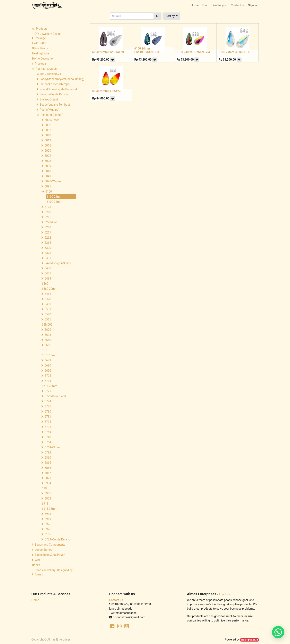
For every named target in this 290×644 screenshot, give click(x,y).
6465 (48, 294)
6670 (45, 350)
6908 (48, 499)
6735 (48, 427)
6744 (48, 432)
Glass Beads (40, 48)
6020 (48, 151)
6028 (48, 161)
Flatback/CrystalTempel (55, 84)
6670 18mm (50, 355)
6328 (48, 253)
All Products (40, 29)
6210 (48, 212)
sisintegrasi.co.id (249, 640)
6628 (48, 335)
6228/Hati (51, 222)
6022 (48, 156)
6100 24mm (55, 197)
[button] (172, 16)
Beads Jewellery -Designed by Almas (54, 572)
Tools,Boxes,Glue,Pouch (50, 555)
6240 (48, 227)
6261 (48, 232)
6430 (48, 268)
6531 (48, 309)
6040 (48, 171)
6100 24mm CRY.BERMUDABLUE (147, 50)
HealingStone (41, 53)
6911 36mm (50, 509)
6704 (48, 376)
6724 (48, 401)
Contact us (116, 600)
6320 (48, 248)
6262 (48, 238)
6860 (48, 458)
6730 (48, 412)
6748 (48, 437)
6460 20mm (50, 289)
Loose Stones (43, 550)
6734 (48, 422)
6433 (48, 279)
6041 (48, 176)
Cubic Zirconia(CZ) (49, 74)
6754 (48, 442)
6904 (48, 483)
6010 (48, 135)
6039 (48, 166)
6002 (48, 125)
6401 (48, 258)
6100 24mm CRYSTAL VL (108, 52)
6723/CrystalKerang (57, 539)
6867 (48, 473)
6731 (48, 417)
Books (36, 565)
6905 (45, 488)
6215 (48, 217)
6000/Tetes (52, 120)
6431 (48, 273)
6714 (48, 381)
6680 (48, 365)
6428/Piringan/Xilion (58, 263)
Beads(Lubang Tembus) (55, 105)
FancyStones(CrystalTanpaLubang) (58, 79)
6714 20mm (50, 386)
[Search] (157, 16)
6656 (48, 345)
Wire (38, 560)
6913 (48, 514)
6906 (48, 493)
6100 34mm (55, 202)
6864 (48, 463)
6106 (48, 534)
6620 (48, 330)
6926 (48, 529)
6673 (48, 360)
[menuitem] (195, 5)
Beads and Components (50, 545)
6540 (48, 314)
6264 (48, 243)
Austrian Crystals (46, 69)
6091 (48, 186)
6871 (48, 478)
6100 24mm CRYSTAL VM (193, 52)
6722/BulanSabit (55, 396)
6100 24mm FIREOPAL (107, 91)
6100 (49, 192)
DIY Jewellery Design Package (48, 36)
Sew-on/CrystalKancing (55, 94)
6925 (48, 524)
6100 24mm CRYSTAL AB (235, 52)
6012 (48, 140)
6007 (48, 130)
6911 (45, 504)
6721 (48, 391)
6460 (45, 284)
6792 (48, 452)
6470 (48, 299)
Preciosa (40, 64)
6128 (48, 207)
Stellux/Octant (49, 99)
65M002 (47, 325)
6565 (48, 319)
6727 (48, 406)
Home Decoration (43, 59)
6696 (48, 371)
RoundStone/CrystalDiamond (58, 89)
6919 (48, 519)
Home (35, 600)
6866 (48, 468)
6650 (48, 340)
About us (224, 594)
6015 (48, 145)
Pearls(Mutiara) (50, 110)
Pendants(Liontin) (52, 115)
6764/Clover (52, 447)
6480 (48, 304)
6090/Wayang (54, 181)
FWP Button (40, 43)
